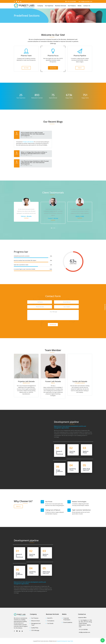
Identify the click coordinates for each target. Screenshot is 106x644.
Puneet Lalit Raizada (80, 381)
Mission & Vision (36, 621)
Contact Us (87, 6)
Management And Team (36, 624)
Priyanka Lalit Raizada (53, 381)
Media (80, 6)
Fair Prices (49, 502)
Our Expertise (49, 6)
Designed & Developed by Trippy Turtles (65, 641)
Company (40, 6)
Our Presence (35, 618)
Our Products (72, 6)
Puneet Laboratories (28, 142)
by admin (23, 137)
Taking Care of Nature (53, 510)
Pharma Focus (53, 56)
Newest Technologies (79, 502)
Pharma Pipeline (80, 56)
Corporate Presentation (67, 619)
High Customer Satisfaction (81, 510)
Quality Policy (35, 628)
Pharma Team (26, 56)
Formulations (51, 621)
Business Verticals (61, 6)
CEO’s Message (35, 630)
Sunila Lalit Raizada (26, 381)
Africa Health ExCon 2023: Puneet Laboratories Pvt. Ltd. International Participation (33, 134)
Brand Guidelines (68, 622)
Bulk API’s (50, 618)
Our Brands (50, 623)
